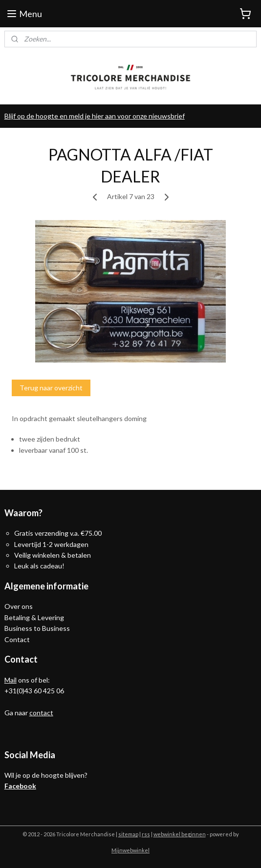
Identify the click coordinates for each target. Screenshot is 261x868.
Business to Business (37, 628)
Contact (17, 639)
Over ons (19, 606)
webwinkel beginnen (180, 834)
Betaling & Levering (34, 617)
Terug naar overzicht (51, 388)
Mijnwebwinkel (130, 850)
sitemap (128, 834)
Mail (11, 680)
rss (146, 834)
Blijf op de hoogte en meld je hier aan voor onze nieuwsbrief (95, 116)
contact (41, 713)
